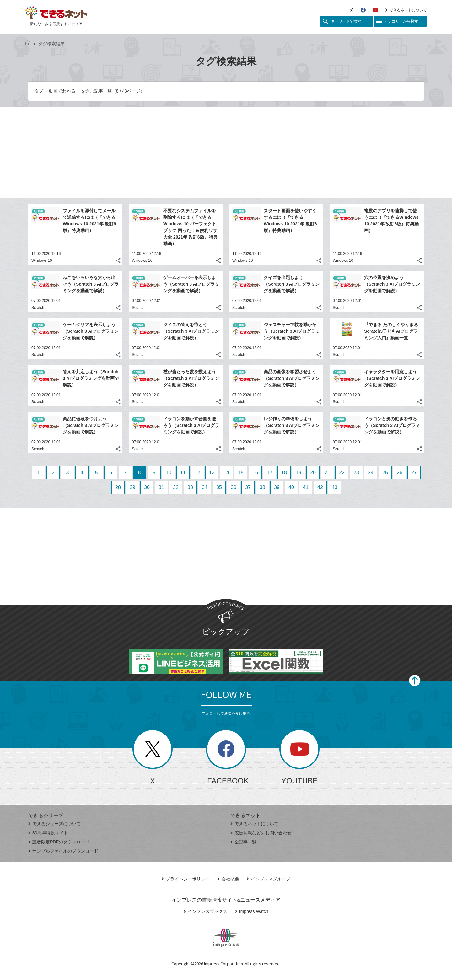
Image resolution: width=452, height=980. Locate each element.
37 (248, 487)
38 (262, 487)
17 (270, 473)
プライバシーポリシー (186, 879)
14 (226, 473)
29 (132, 487)
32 (176, 487)
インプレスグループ (269, 879)
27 (414, 473)
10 (169, 473)
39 (277, 487)
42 (320, 487)
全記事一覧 (243, 842)
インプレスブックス (205, 911)
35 (219, 487)
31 (161, 487)
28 (118, 487)
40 (291, 487)
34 (205, 487)
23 (356, 473)
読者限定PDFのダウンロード (59, 842)
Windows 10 (42, 261)
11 (183, 473)
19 (299, 473)
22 (342, 473)
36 (234, 487)
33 (190, 487)
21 (327, 473)
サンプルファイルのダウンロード (63, 851)
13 (212, 473)
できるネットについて (406, 10)
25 (385, 473)
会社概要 (228, 879)
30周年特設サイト (48, 833)
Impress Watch (252, 911)
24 (371, 473)
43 (335, 487)
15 (241, 473)
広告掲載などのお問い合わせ (261, 833)
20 (313, 473)
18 (284, 473)
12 (197, 473)
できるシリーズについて (54, 824)
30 (147, 487)
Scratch (38, 308)
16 (255, 473)
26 (400, 473)
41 (306, 487)
